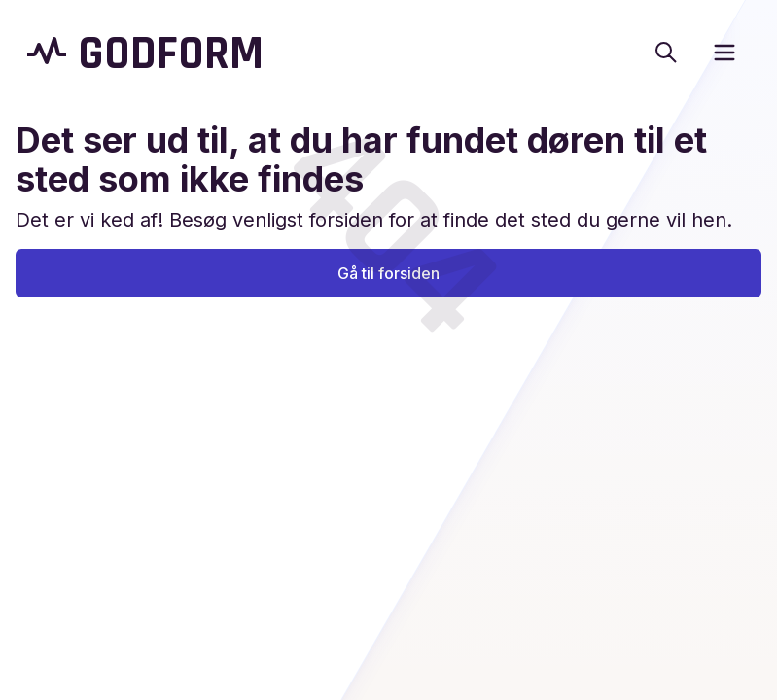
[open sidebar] (724, 52)
